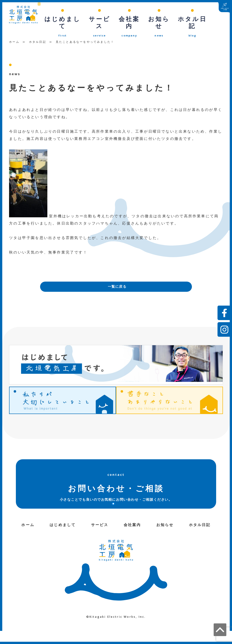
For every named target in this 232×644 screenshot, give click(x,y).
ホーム (14, 33)
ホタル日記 (38, 33)
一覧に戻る (117, 278)
